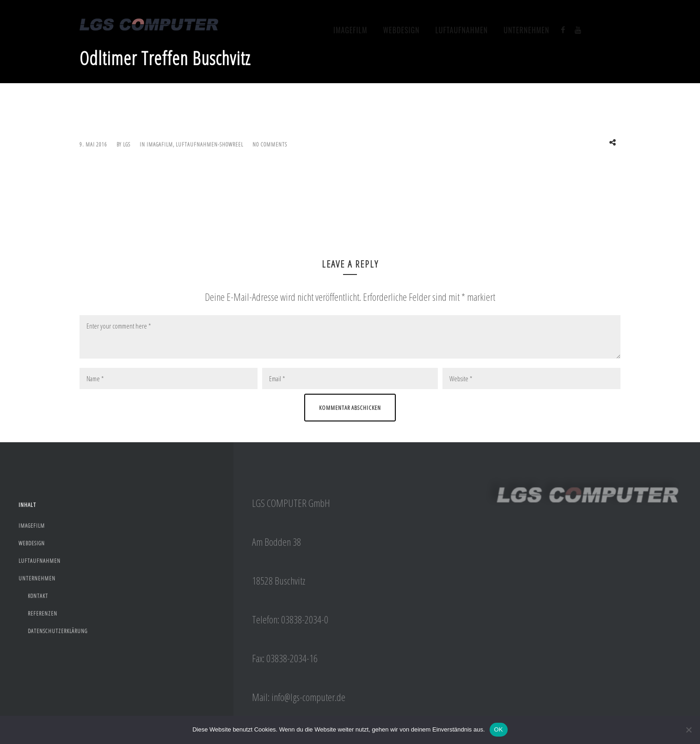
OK (499, 729)
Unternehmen (526, 30)
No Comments (270, 144)
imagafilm (160, 144)
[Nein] (688, 730)
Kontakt (38, 596)
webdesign (401, 30)
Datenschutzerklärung (58, 631)
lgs (127, 144)
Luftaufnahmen (462, 30)
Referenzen (43, 613)
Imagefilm (350, 30)
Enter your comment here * (350, 337)
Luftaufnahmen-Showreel (209, 144)
